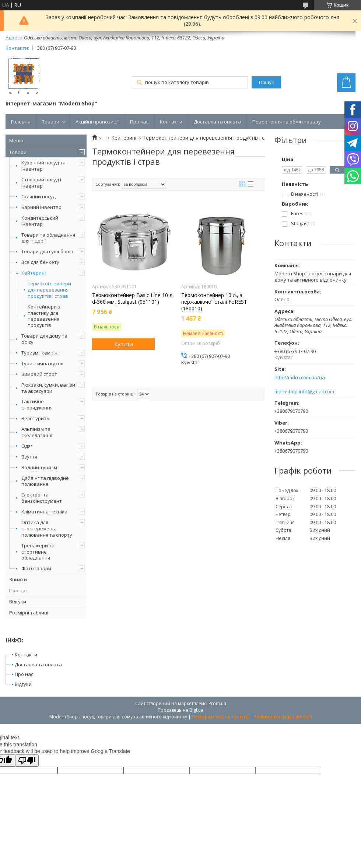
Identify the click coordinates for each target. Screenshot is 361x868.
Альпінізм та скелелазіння (37, 432)
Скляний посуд (38, 196)
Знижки (18, 579)
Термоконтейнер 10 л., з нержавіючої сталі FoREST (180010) (214, 302)
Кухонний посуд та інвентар (43, 166)
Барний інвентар (41, 207)
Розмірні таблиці (29, 613)
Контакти (171, 122)
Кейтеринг (34, 273)
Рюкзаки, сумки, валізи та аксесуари (48, 388)
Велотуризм (36, 418)
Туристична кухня (42, 363)
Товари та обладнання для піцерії (48, 238)
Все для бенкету (40, 262)
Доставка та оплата (217, 122)
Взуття (29, 457)
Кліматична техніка (44, 512)
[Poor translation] (27, 761)
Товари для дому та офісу (44, 339)
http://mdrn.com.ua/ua (300, 378)
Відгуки (18, 602)
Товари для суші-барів (47, 251)
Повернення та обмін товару (287, 122)
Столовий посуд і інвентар (41, 183)
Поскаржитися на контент (220, 717)
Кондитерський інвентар (40, 221)
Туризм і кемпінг (40, 353)
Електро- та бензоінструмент (42, 498)
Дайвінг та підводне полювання (45, 481)
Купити (124, 344)
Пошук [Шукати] (266, 82)
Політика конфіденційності (283, 717)
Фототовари (36, 568)
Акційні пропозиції (97, 122)
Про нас (139, 122)
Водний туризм (39, 467)
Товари (51, 122)
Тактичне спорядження (37, 405)
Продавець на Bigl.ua (180, 710)
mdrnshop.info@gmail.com (304, 392)
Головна (21, 122)
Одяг (27, 446)
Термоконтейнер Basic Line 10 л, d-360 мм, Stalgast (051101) (133, 299)
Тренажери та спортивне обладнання (38, 552)
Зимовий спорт (39, 374)
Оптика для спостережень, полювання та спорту (47, 529)
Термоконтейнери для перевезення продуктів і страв (49, 290)
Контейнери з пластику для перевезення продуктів (44, 316)
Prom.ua (217, 703)
